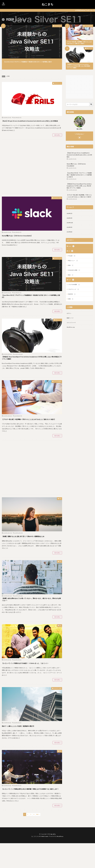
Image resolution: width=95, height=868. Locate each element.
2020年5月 (70, 215)
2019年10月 (70, 225)
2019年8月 (70, 235)
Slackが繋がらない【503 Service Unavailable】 (26, 240)
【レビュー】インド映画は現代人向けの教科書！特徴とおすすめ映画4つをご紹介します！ (32, 812)
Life (71, 254)
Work (71, 284)
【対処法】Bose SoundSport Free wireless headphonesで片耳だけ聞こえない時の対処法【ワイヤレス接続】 (79, 67)
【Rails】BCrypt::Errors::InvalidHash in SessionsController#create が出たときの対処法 (26, 124)
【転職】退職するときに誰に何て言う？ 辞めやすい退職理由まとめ (32, 550)
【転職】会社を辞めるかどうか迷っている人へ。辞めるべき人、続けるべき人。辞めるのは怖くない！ (32, 616)
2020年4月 (70, 220)
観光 (71, 279)
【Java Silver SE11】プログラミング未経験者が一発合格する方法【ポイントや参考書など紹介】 (32, 63)
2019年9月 (70, 230)
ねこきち (48, 4)
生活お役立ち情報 (56, 203)
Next (37, 839)
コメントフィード (72, 328)
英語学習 (72, 299)
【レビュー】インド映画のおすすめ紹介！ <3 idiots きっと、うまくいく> (31, 683)
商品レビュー (89, 49)
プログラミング (57, 26)
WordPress (61, 861)
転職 (60, 511)
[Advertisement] (32, 171)
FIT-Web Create (43, 861)
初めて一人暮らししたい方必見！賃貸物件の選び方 (28, 747)
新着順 (4, 77)
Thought (72, 259)
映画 (60, 644)
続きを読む (57, 140)
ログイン (69, 319)
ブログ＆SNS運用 (89, 26)
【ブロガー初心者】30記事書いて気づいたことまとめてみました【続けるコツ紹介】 (79, 43)
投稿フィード (71, 323)
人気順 (9, 77)
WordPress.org (71, 333)
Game (72, 249)
